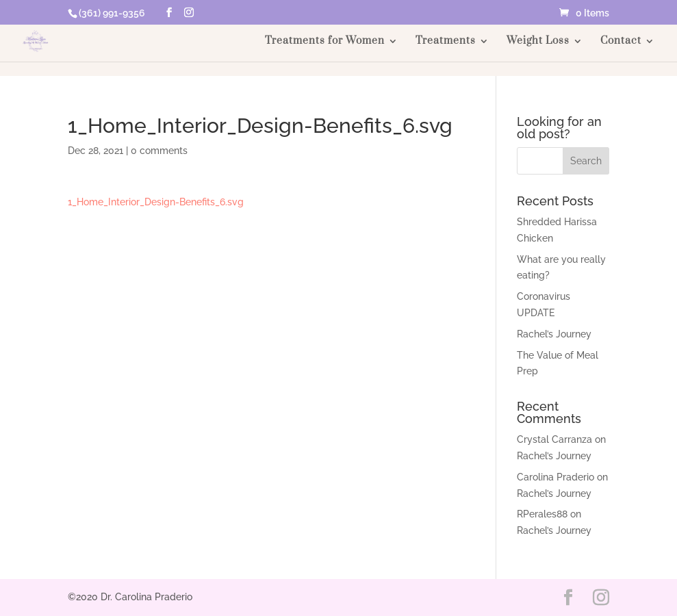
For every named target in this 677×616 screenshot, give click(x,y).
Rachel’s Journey (554, 334)
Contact (621, 42)
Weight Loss (538, 42)
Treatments (446, 42)
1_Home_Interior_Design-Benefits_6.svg (156, 202)
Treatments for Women (325, 42)
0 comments (159, 151)
